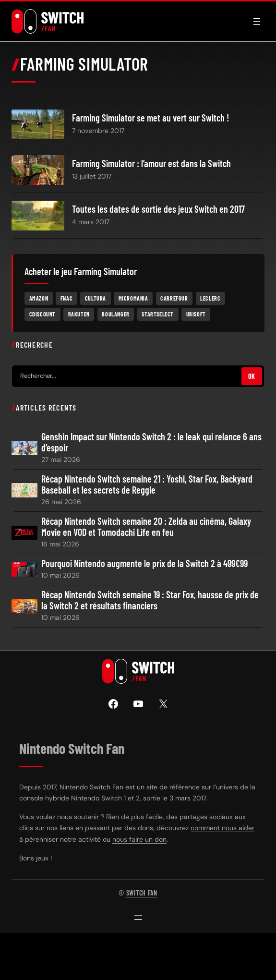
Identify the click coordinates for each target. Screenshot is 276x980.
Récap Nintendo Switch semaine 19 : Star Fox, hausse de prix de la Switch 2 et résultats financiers (150, 600)
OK (252, 376)
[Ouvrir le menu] (257, 22)
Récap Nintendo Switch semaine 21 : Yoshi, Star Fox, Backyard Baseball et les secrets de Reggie (147, 484)
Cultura (96, 298)
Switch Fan (142, 893)
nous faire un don (139, 839)
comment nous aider (222, 828)
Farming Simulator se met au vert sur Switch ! (150, 118)
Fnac (66, 298)
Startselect (158, 314)
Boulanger (115, 314)
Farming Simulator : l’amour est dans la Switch (151, 163)
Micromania (133, 298)
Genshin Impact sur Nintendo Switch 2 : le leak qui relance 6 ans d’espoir (151, 442)
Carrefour (174, 298)
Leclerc (210, 298)
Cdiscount (42, 314)
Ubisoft (196, 314)
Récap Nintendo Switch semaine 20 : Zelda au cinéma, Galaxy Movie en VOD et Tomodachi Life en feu (146, 527)
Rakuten (79, 314)
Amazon (39, 298)
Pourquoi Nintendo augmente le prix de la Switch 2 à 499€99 (144, 563)
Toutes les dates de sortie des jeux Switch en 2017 (158, 209)
